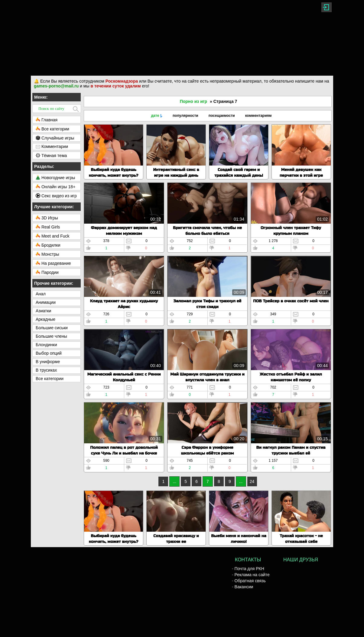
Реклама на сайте (252, 575)
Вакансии (244, 587)
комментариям (258, 116)
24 (252, 481)
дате (155, 116)
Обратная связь (250, 581)
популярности (185, 116)
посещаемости (222, 116)
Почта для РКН (249, 569)
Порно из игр (194, 101)
